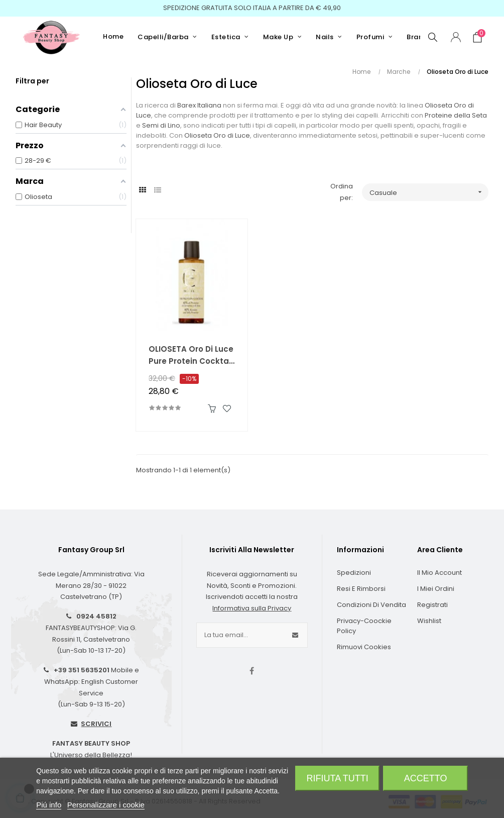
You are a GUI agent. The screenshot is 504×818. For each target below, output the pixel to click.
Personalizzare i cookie (106, 805)
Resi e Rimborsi (361, 589)
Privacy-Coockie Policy (364, 626)
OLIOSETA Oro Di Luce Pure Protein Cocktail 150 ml (191, 355)
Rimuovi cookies (364, 647)
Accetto (426, 778)
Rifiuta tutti (338, 778)
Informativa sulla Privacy (252, 608)
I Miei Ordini (436, 589)
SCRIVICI (96, 724)
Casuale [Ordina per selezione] (429, 192)
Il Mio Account (439, 573)
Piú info (49, 805)
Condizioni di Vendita (371, 605)
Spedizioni (354, 573)
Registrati (432, 605)
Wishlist (429, 621)
